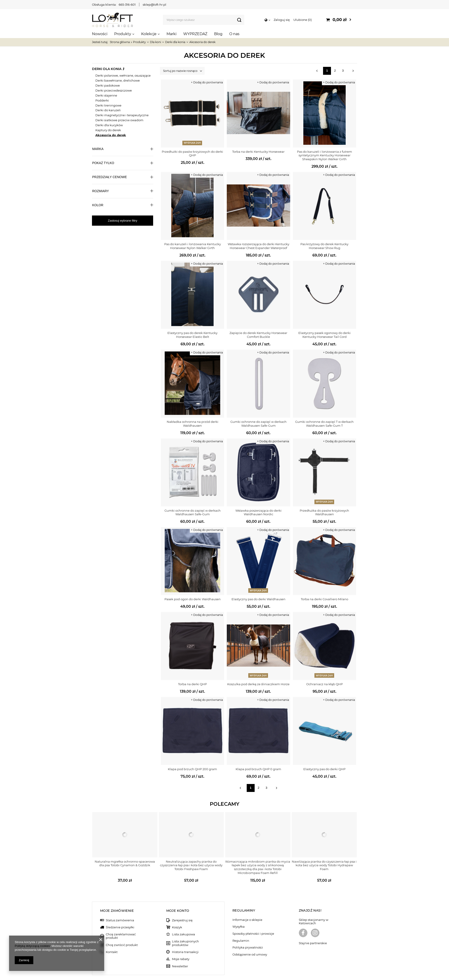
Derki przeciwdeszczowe (114, 90)
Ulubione (303, 20)
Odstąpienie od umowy (250, 940)
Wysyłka (239, 912)
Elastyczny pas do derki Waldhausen (258, 599)
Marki (171, 34)
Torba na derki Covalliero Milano (325, 599)
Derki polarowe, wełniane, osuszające (123, 75)
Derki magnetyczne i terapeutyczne (122, 115)
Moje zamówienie (117, 896)
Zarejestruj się (182, 905)
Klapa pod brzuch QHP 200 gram (192, 769)
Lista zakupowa (183, 920)
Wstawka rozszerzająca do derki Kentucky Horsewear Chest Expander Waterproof (258, 246)
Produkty (123, 34)
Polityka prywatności (248, 933)
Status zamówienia (120, 905)
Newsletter (180, 951)
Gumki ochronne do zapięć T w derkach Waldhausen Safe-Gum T (324, 424)
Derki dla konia (175, 42)
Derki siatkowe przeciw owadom (119, 120)
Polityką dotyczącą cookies (32, 946)
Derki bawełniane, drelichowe (118, 80)
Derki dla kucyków (109, 125)
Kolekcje (149, 34)
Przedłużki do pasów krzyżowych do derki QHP (192, 154)
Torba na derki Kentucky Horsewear (258, 152)
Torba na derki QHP (192, 684)
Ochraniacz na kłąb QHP (325, 684)
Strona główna (120, 42)
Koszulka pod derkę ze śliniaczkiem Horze (258, 684)
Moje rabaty (181, 944)
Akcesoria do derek (111, 135)
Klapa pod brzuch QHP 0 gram (258, 769)
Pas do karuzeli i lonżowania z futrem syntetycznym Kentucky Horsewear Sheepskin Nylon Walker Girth (325, 155)
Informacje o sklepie (247, 905)
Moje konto (178, 896)
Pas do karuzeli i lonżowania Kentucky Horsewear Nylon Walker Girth (193, 246)
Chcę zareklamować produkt (121, 921)
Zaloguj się (282, 20)
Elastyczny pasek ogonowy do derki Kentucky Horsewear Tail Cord (325, 335)
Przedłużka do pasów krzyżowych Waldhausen (324, 512)
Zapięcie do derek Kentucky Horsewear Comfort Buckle (258, 335)
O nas (234, 34)
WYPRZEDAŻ (195, 34)
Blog (218, 34)
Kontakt (112, 937)
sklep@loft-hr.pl (154, 5)
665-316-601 (127, 5)
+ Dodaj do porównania (207, 82)
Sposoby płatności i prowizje (253, 919)
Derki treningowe (108, 105)
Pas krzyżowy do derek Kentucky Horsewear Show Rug (324, 246)
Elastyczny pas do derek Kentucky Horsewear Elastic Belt (192, 335)
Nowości (100, 34)
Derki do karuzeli (108, 110)
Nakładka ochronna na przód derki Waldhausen (193, 424)
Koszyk (177, 912)
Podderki (102, 100)
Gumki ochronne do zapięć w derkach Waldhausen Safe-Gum (258, 424)
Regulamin (241, 926)
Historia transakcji (185, 937)
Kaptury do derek (108, 130)
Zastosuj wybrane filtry (122, 221)
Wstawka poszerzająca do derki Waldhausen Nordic (258, 512)
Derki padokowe (108, 85)
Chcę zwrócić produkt (122, 930)
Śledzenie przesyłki (120, 912)
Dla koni (156, 42)
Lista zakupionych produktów (185, 928)
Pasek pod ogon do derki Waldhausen (193, 599)
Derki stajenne (106, 95)
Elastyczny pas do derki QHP (324, 769)
